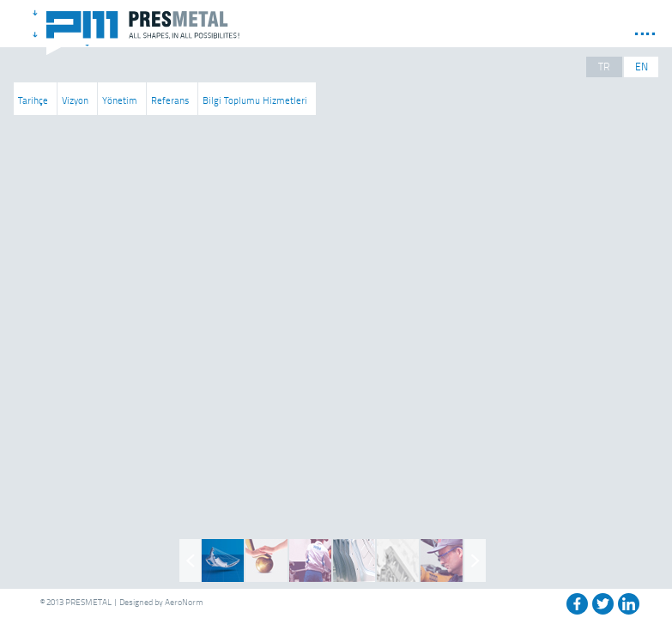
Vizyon (75, 100)
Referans (170, 100)
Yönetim (120, 100)
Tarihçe (33, 100)
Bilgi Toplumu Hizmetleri (255, 100)
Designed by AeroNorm (161, 602)
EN (642, 67)
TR (604, 67)
